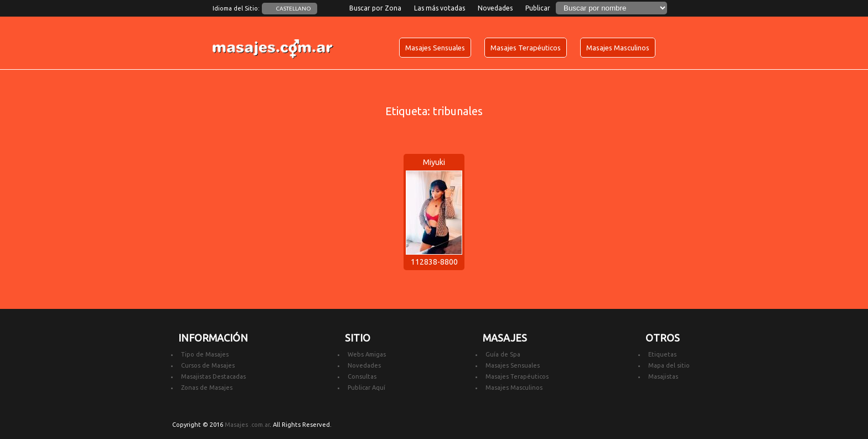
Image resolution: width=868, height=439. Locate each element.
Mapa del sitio (669, 365)
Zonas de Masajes (207, 388)
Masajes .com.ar (247, 425)
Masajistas (663, 376)
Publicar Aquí (366, 388)
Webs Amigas (367, 354)
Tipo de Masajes (205, 354)
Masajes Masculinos (618, 48)
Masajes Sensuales (435, 48)
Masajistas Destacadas (213, 376)
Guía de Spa (503, 354)
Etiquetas (662, 354)
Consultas (362, 376)
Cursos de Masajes (208, 365)
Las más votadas (440, 8)
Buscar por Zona (375, 8)
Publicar (538, 8)
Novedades (495, 8)
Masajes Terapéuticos (526, 48)
